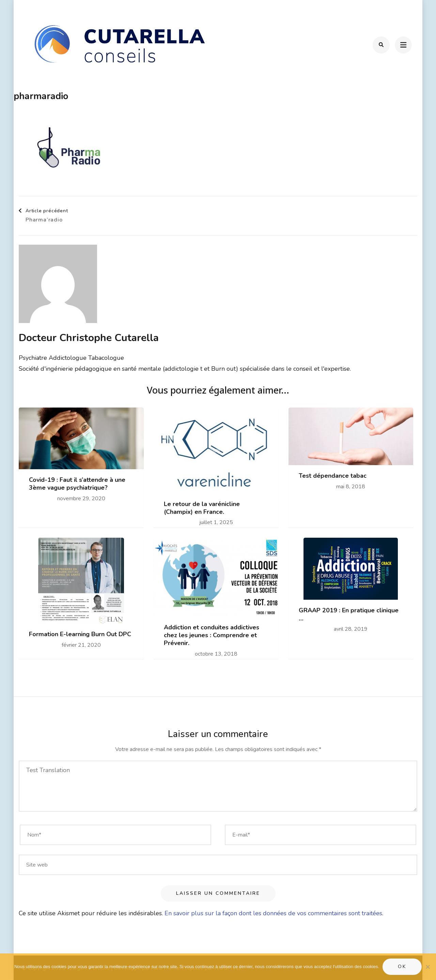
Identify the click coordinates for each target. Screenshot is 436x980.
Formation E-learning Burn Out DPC (80, 634)
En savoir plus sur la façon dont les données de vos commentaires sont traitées (273, 913)
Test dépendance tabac (333, 476)
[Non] (427, 967)
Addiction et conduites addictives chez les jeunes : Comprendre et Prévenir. (212, 636)
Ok (402, 967)
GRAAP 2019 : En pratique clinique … (349, 614)
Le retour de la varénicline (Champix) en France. (202, 508)
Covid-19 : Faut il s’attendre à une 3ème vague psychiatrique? (77, 484)
